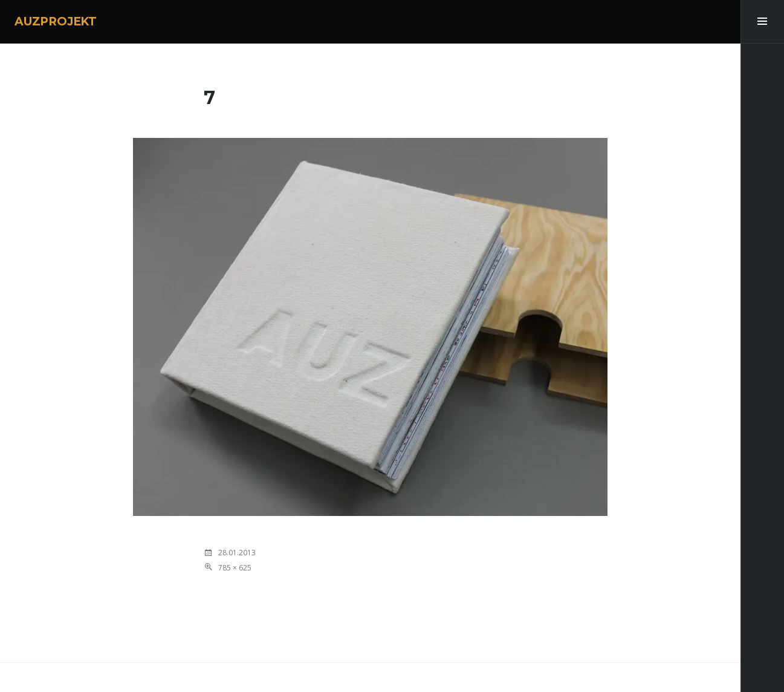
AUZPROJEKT (56, 21)
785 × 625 (235, 568)
